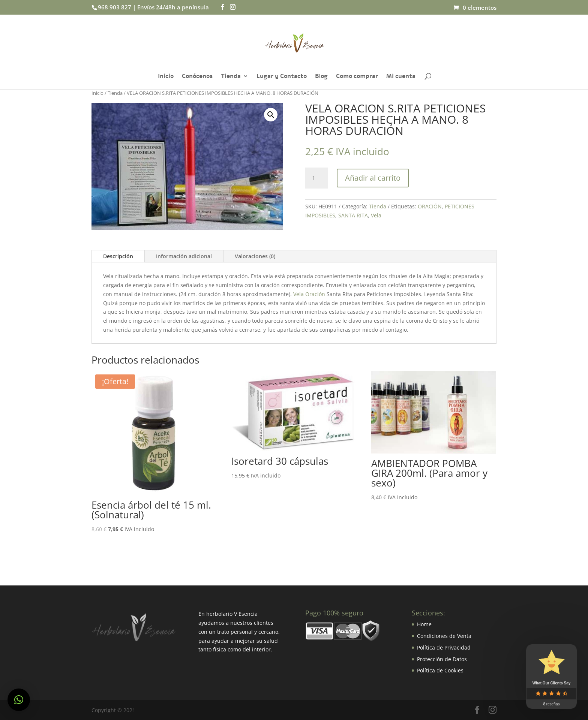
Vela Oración (309, 294)
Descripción (118, 256)
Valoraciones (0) (255, 256)
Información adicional (184, 256)
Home (424, 624)
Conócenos (197, 77)
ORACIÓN (430, 206)
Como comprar (357, 77)
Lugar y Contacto (282, 77)
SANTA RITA (353, 215)
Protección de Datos (442, 659)
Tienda (231, 77)
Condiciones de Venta (444, 636)
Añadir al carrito (373, 178)
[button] (19, 700)
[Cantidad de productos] (316, 178)
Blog (321, 77)
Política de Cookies (440, 670)
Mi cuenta (401, 77)
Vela (376, 215)
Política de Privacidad (444, 647)
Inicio (166, 77)
